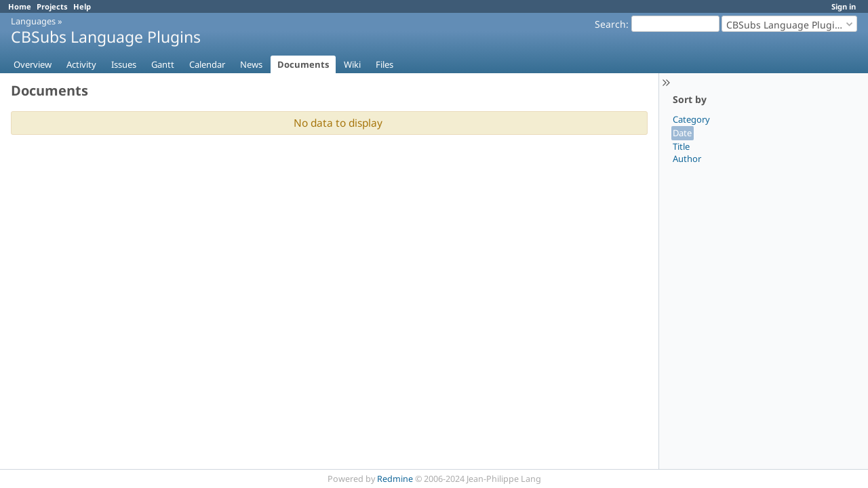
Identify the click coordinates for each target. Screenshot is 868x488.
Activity (81, 64)
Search (610, 24)
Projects (52, 6)
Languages (33, 21)
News (251, 64)
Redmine (395, 479)
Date (682, 133)
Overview (33, 64)
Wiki (352, 64)
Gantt (163, 64)
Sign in (844, 6)
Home (20, 6)
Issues (124, 64)
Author (687, 159)
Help (82, 6)
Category (691, 119)
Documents (303, 64)
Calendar (207, 64)
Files (384, 64)
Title (681, 146)
